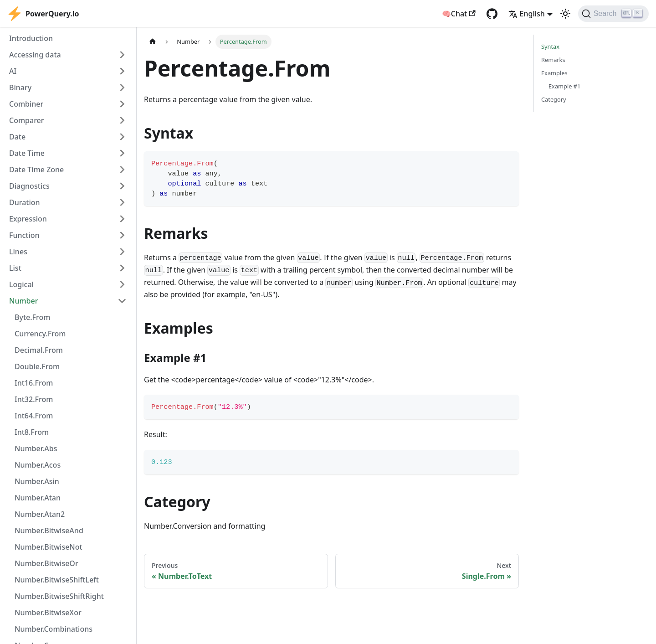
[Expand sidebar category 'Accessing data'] (122, 55)
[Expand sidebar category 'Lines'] (122, 252)
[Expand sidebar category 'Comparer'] (122, 120)
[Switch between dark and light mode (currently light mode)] (565, 14)
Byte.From (32, 317)
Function (24, 235)
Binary (20, 88)
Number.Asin (37, 481)
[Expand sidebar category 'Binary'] (122, 88)
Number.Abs (36, 448)
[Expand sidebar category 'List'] (122, 268)
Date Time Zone (36, 170)
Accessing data (35, 55)
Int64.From (34, 416)
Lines (18, 252)
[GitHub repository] (492, 14)
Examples (554, 73)
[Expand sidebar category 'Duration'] (122, 202)
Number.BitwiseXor (48, 613)
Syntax (550, 46)
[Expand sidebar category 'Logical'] (122, 284)
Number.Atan (38, 498)
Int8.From (32, 432)
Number (23, 301)
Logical (21, 284)
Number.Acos (38, 465)
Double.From (37, 366)
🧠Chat (459, 14)
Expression (28, 219)
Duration (25, 202)
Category (554, 99)
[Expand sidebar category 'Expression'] (122, 219)
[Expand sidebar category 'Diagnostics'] (122, 186)
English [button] (527, 14)
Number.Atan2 (40, 514)
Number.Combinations (54, 629)
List (15, 268)
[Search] (613, 14)
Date (17, 137)
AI (13, 71)
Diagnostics (29, 186)
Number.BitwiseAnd (49, 531)
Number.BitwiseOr (46, 563)
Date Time (27, 153)
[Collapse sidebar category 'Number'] (122, 301)
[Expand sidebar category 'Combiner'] (122, 104)
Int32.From (34, 399)
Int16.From (34, 383)
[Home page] (153, 42)
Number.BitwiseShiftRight (59, 596)
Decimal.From (39, 350)
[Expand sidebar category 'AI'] (122, 71)
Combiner (26, 104)
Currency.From (40, 334)
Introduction (31, 38)
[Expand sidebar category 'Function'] (122, 235)
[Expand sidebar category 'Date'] (122, 137)
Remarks (553, 60)
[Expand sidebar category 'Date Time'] (122, 153)
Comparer (27, 120)
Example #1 (564, 86)
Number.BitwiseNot (49, 547)
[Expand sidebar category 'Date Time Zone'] (122, 170)
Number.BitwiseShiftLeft (57, 580)
